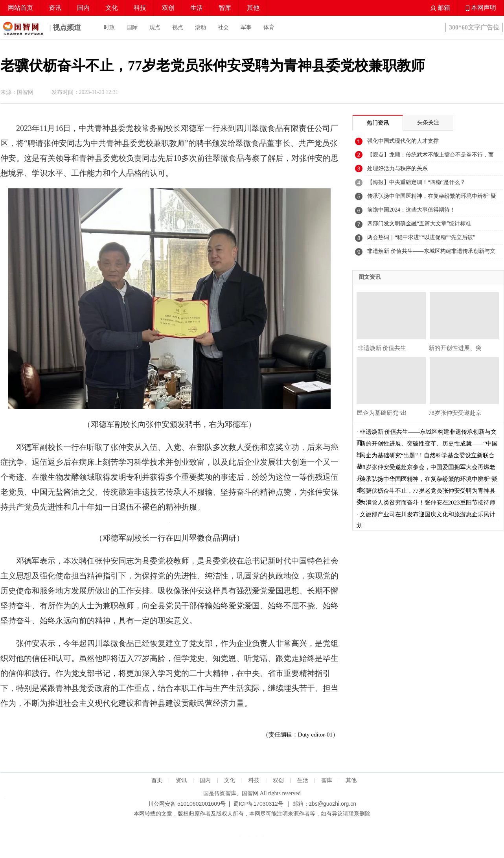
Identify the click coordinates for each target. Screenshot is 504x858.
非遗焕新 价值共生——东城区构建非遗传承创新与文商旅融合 (431, 253)
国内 (83, 8)
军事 (246, 27)
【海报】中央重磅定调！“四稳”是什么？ (416, 182)
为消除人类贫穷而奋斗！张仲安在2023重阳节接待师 (428, 503)
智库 (225, 8)
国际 (132, 27)
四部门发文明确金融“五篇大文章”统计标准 (419, 224)
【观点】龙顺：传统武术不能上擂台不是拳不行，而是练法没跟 (430, 157)
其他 (253, 8)
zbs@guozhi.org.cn (333, 804)
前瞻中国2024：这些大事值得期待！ (411, 210)
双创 (168, 8)
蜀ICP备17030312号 (258, 804)
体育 (269, 27)
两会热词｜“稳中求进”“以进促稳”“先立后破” (421, 237)
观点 (155, 27)
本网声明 (481, 8)
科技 (140, 8)
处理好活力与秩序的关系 (397, 168)
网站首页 (20, 8)
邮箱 (440, 8)
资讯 (55, 8)
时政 (109, 27)
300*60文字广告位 (474, 27)
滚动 (200, 27)
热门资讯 (378, 123)
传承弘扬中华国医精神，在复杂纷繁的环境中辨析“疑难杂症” (432, 198)
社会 (223, 27)
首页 (157, 780)
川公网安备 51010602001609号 (187, 804)
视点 (178, 27)
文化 (112, 8)
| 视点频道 (41, 28)
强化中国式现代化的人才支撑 (403, 141)
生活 (197, 8)
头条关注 (428, 122)
